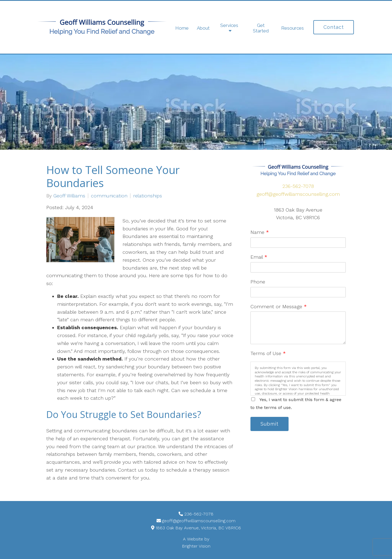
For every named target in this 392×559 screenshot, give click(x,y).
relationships (148, 196)
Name (260, 232)
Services (229, 25)
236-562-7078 (298, 186)
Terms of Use (268, 353)
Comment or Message (279, 306)
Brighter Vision (196, 546)
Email (259, 257)
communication (109, 196)
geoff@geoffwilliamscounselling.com (298, 194)
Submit (269, 424)
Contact (334, 27)
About (203, 28)
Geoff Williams (69, 196)
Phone (258, 282)
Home (182, 28)
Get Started (261, 28)
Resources (293, 28)
